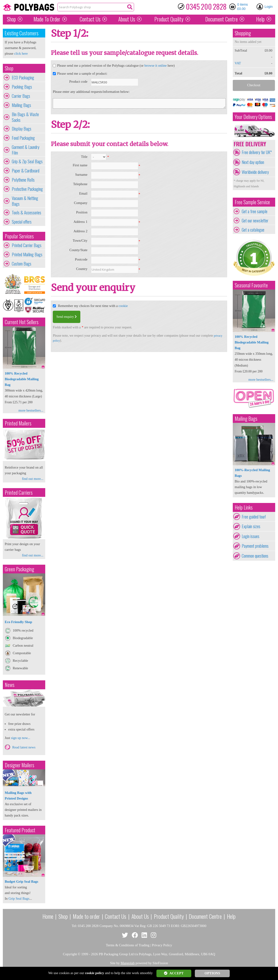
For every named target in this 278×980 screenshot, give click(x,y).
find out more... (33, 479)
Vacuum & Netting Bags (25, 201)
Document (221, 19)
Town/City (80, 241)
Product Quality (169, 916)
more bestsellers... (31, 410)
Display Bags (22, 129)
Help (260, 19)
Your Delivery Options (253, 117)
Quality (169, 19)
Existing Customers (22, 33)
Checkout (254, 85)
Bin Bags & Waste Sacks (25, 117)
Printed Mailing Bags (27, 254)
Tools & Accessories (27, 212)
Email (83, 193)
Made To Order (47, 19)
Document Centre (205, 916)
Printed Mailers (18, 423)
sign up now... (20, 738)
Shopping (243, 33)
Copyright (70, 954)
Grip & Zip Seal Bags (27, 161)
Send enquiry (67, 317)
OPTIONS (212, 973)
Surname (81, 175)
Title (84, 157)
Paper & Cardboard (26, 171)
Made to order (86, 916)
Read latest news (24, 747)
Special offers (22, 222)
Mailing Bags (21, 105)
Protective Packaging (27, 189)
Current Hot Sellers (22, 322)
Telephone (80, 184)
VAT (238, 63)
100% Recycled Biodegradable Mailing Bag (22, 379)
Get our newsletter (255, 220)
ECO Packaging (23, 78)
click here (21, 53)
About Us (127, 19)
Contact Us (90, 19)
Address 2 (80, 231)
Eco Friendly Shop (18, 622)
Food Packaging (23, 138)
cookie (123, 306)
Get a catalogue (253, 230)
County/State (78, 250)
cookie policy (95, 973)
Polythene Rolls (23, 180)
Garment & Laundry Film (26, 150)
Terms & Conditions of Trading (128, 945)
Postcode (81, 259)
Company (81, 203)
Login (269, 7)
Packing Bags (22, 87)
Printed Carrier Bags (27, 245)
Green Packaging (19, 569)
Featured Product (20, 830)
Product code (78, 82)
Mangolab (128, 963)
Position (82, 212)
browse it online (155, 65)
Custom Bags (22, 264)
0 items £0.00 (243, 7)
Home (48, 916)
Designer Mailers (19, 765)
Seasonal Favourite (251, 285)
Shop (11, 19)
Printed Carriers (19, 492)
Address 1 (80, 222)
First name (80, 165)
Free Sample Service (252, 202)
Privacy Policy (162, 945)
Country (82, 269)
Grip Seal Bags (19, 898)
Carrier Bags (21, 96)
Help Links (244, 507)
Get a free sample (255, 211)
